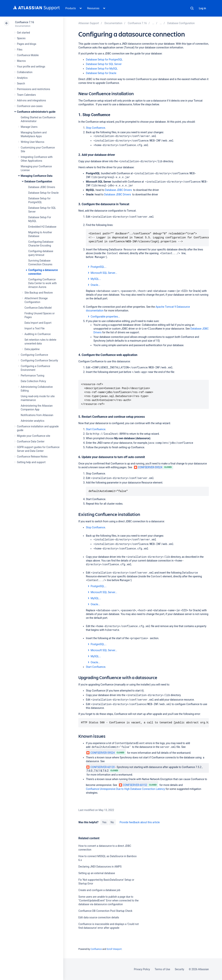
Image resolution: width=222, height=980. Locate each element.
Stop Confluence (95, 128)
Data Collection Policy (33, 381)
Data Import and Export (38, 323)
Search (192, 8)
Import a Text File (35, 328)
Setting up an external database (97, 873)
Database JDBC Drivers (42, 187)
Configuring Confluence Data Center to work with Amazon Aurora (42, 283)
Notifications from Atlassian (37, 415)
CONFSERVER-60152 (133, 785)
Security (179, 969)
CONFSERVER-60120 (101, 767)
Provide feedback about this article (140, 822)
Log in (202, 8)
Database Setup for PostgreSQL (104, 60)
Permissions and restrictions (34, 89)
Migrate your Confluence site (34, 436)
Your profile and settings (31, 67)
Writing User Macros (32, 142)
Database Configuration (38, 181)
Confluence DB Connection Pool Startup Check (105, 911)
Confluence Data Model (38, 308)
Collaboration (25, 72)
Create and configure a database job (99, 890)
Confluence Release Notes (32, 457)
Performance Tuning (32, 376)
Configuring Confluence (34, 355)
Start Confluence (96, 429)
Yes (104, 822)
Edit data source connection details (99, 917)
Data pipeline (32, 349)
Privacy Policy (142, 969)
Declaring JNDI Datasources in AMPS (100, 867)
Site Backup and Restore (39, 293)
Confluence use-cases (30, 106)
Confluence (96, 949)
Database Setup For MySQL (102, 69)
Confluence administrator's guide (36, 112)
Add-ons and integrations (31, 100)
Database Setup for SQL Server (104, 64)
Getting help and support (31, 462)
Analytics (22, 78)
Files (20, 50)
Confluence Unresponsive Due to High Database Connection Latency (125, 789)
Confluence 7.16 (24, 22)
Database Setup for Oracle (43, 193)
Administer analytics (32, 421)
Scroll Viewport (114, 949)
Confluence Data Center (31, 441)
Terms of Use (162, 969)
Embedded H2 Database (42, 227)
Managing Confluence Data (37, 176)
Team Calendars (26, 95)
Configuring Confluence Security (39, 360)
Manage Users (29, 127)
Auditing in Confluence (38, 334)
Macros (21, 61)
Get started (23, 33)
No (112, 822)
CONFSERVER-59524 (148, 467)
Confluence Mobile (28, 55)
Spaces (21, 38)
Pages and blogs (27, 44)
